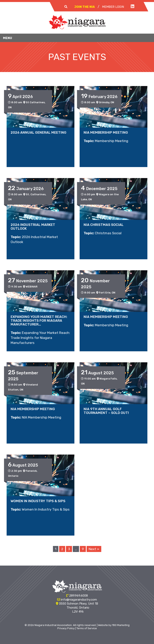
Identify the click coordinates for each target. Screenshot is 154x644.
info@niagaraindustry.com (79, 600)
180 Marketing (121, 625)
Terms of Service (87, 628)
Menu (8, 38)
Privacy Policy (66, 628)
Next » (94, 549)
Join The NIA (85, 7)
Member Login (113, 7)
